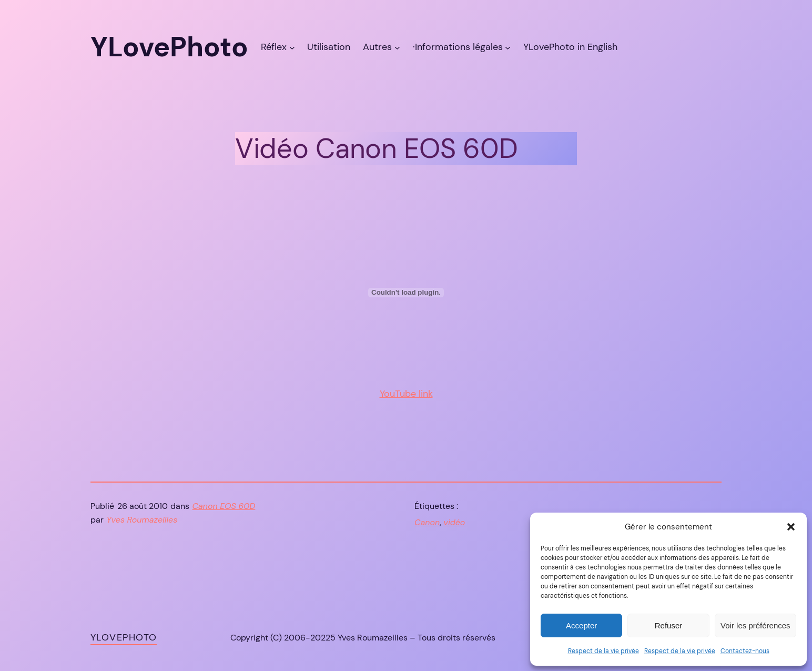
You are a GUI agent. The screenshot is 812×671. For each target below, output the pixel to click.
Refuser (669, 625)
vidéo (454, 522)
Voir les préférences (755, 625)
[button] (791, 527)
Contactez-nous (745, 651)
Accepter (581, 625)
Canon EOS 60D (224, 506)
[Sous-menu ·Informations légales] (508, 47)
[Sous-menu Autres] (397, 47)
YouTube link (406, 394)
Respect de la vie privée (603, 651)
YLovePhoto (124, 637)
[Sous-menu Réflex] (292, 47)
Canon (427, 522)
